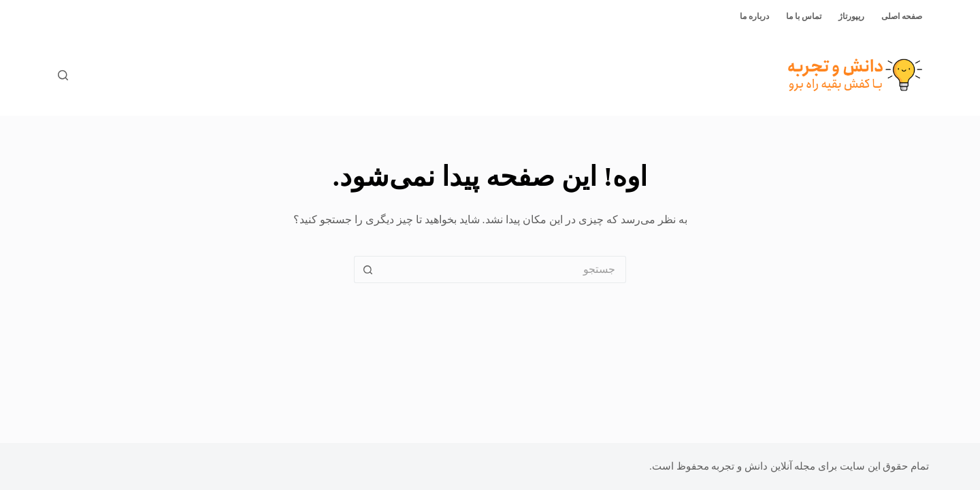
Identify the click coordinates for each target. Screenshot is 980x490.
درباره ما (754, 16)
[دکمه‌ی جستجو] (367, 269)
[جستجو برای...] (504, 269)
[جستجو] (63, 75)
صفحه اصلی (902, 16)
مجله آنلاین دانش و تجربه (763, 466)
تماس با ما (804, 16)
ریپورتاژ (851, 16)
